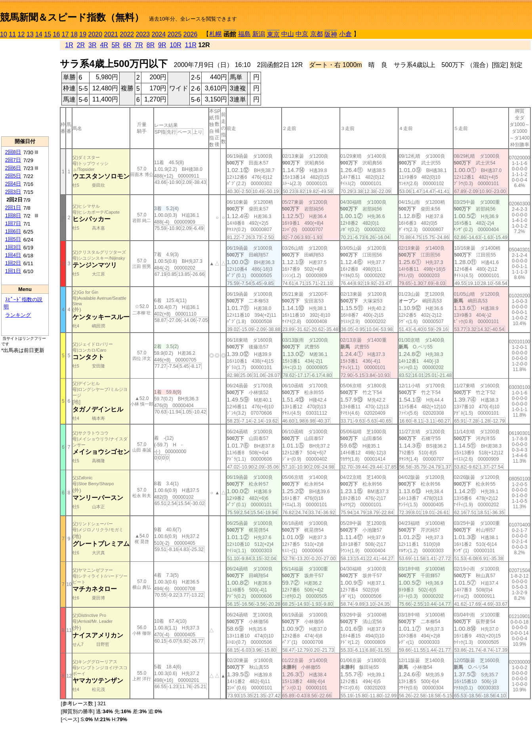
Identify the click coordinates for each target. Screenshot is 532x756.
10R (175, 45)
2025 (175, 34)
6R (127, 45)
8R (151, 45)
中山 (288, 34)
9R (162, 45)
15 (48, 34)
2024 (159, 34)
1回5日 (13, 239)
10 (4, 34)
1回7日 (13, 223)
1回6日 (13, 231)
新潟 (259, 34)
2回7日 (13, 160)
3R (92, 45)
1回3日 (13, 247)
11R (191, 45)
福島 (244, 34)
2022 (127, 34)
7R (139, 45)
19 (83, 34)
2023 (143, 34)
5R (116, 45)
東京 (273, 34)
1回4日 (13, 255)
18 (74, 34)
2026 (191, 34)
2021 (111, 34)
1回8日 (13, 215)
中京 (302, 34)
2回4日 (13, 184)
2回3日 (13, 192)
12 (21, 34)
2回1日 (13, 208)
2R (81, 45)
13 (30, 34)
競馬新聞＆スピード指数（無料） (72, 17)
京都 (317, 34)
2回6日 (13, 168)
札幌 (215, 34)
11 (12, 34)
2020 (95, 34)
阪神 (331, 34)
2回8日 (13, 152)
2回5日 (13, 176)
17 (65, 34)
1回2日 (13, 263)
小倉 (345, 34)
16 (57, 34)
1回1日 (13, 271)
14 (39, 34)
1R (69, 45)
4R (104, 45)
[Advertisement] (25, 88)
